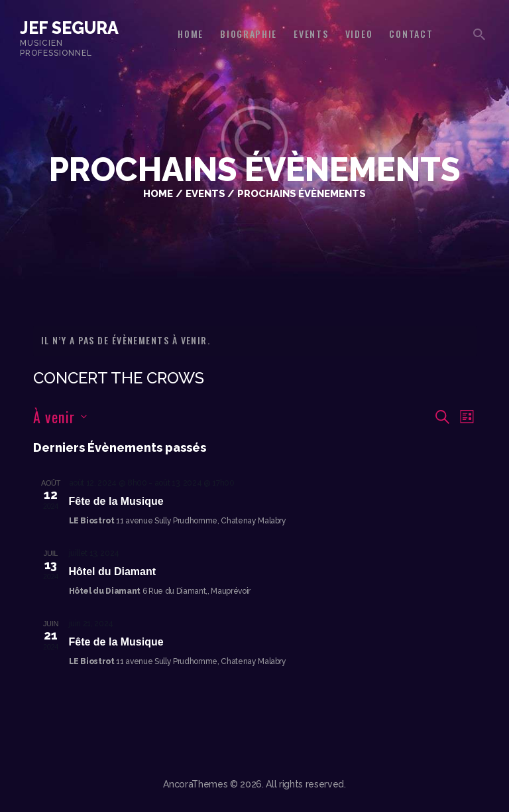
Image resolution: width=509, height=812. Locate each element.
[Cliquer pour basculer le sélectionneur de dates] (60, 417)
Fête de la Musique (116, 501)
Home (158, 193)
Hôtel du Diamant (113, 572)
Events (205, 193)
